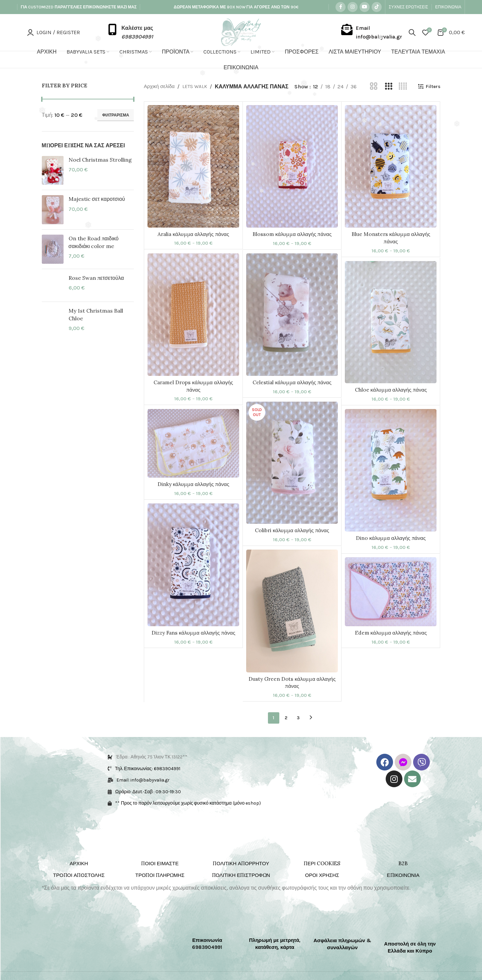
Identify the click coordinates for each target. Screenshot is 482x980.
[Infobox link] (130, 32)
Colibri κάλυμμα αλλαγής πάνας (292, 543)
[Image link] (72, 935)
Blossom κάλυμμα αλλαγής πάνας (292, 246)
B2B (403, 875)
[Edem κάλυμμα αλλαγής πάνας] (391, 604)
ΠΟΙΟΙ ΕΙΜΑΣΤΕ (160, 875)
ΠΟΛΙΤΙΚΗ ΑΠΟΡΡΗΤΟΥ (241, 875)
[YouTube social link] (365, 7)
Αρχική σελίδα (160, 86)
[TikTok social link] (377, 7)
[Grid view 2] (223, 99)
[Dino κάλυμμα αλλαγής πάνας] (391, 482)
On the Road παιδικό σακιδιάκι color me (94, 242)
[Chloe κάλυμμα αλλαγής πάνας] (391, 334)
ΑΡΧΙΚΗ (79, 875)
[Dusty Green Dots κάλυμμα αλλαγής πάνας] (292, 623)
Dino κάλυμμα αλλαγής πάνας (391, 550)
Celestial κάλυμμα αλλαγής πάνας (292, 394)
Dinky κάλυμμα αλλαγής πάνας (194, 496)
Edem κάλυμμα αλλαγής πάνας (391, 645)
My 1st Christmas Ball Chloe (96, 314)
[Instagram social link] (353, 7)
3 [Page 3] (298, 729)
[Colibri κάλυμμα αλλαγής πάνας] (292, 475)
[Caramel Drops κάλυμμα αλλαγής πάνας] (193, 326)
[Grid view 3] (238, 99)
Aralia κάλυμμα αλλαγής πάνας (194, 246)
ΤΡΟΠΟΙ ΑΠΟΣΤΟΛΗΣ (79, 887)
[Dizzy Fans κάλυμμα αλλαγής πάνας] (193, 577)
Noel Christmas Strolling (100, 160)
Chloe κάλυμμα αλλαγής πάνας (391, 402)
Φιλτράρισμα (116, 115)
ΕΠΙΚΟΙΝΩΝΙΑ (403, 887)
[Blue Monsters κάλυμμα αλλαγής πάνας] (391, 178)
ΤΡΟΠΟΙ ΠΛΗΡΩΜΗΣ (160, 887)
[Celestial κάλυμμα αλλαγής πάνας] (292, 327)
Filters (284, 98)
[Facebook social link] (341, 7)
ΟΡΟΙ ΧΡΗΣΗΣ (322, 887)
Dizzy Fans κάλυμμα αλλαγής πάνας (194, 645)
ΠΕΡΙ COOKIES (322, 875)
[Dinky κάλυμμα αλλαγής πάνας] (193, 455)
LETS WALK (198, 86)
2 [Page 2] (286, 729)
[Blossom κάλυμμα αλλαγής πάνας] (292, 178)
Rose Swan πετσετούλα (96, 278)
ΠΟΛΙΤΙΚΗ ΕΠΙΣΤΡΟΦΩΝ (241, 887)
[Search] (412, 32)
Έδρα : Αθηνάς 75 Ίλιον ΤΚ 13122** (152, 769)
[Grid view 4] (252, 99)
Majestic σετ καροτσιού (97, 199)
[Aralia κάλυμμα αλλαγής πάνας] (193, 178)
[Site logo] (241, 32)
